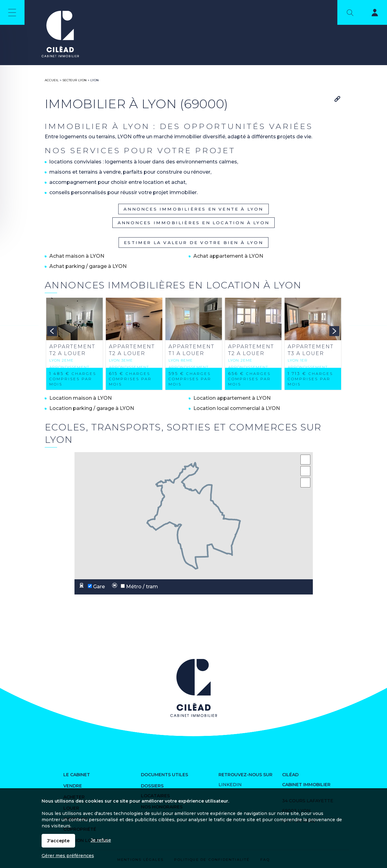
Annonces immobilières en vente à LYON (193, 209)
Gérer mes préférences (68, 856)
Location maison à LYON (81, 398)
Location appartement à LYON (232, 398)
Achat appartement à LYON (228, 256)
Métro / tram (134, 587)
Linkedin (230, 785)
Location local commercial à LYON (237, 408)
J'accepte (58, 841)
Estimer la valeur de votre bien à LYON (193, 243)
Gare (91, 587)
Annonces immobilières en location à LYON (193, 223)
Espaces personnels (371, 14)
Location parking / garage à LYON (92, 408)
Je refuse (101, 840)
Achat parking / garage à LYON (88, 266)
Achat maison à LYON (77, 256)
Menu (12, 12)
